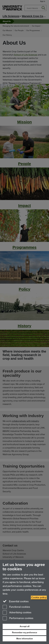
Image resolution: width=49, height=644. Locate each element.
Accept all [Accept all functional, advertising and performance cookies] (25, 626)
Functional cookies (16, 607)
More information (25, 639)
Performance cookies (18, 618)
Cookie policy (39, 598)
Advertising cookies (17, 613)
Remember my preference (25, 632)
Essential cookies (16, 601)
